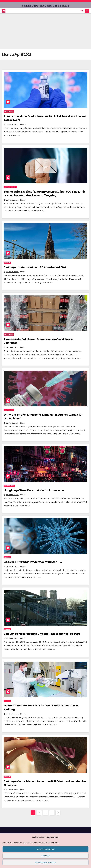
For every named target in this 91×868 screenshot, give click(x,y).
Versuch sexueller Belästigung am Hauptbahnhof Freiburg (42, 634)
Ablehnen (45, 856)
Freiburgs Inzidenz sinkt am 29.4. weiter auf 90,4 (35, 267)
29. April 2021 (12, 125)
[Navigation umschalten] (87, 11)
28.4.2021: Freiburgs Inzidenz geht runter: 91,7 (33, 562)
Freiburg (7, 263)
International (9, 486)
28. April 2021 (12, 495)
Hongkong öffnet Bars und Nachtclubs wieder (34, 490)
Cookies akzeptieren (46, 849)
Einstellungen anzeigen (45, 862)
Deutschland (9, 111)
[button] (82, 11)
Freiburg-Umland (10, 187)
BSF (23, 125)
